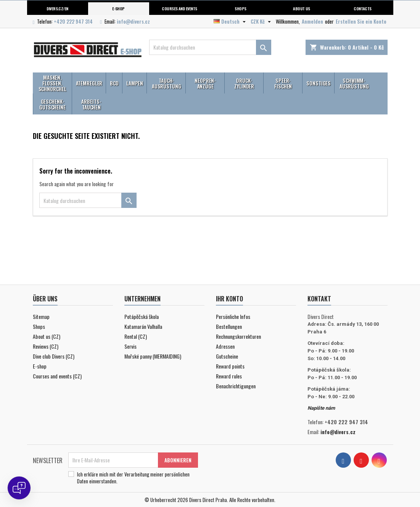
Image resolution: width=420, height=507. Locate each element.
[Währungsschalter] (262, 21)
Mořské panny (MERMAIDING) (153, 356)
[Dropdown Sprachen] (231, 21)
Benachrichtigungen (236, 386)
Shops (240, 8)
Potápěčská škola (142, 316)
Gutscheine (227, 356)
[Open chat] (19, 488)
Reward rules (229, 376)
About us (302, 8)
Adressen (225, 346)
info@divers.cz (133, 21)
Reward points (230, 366)
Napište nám (321, 408)
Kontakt (319, 299)
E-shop (118, 8)
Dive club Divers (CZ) (54, 356)
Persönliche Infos (233, 316)
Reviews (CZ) (46, 346)
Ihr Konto (229, 299)
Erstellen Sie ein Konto (361, 21)
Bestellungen (229, 326)
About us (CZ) (47, 336)
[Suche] (210, 47)
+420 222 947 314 (73, 21)
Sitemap (41, 316)
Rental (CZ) (136, 336)
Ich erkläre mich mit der (133, 478)
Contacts (363, 8)
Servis (130, 346)
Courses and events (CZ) (57, 376)
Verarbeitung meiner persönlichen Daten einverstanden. (133, 478)
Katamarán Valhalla (143, 326)
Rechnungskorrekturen (238, 336)
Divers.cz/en (57, 8)
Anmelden (312, 21)
